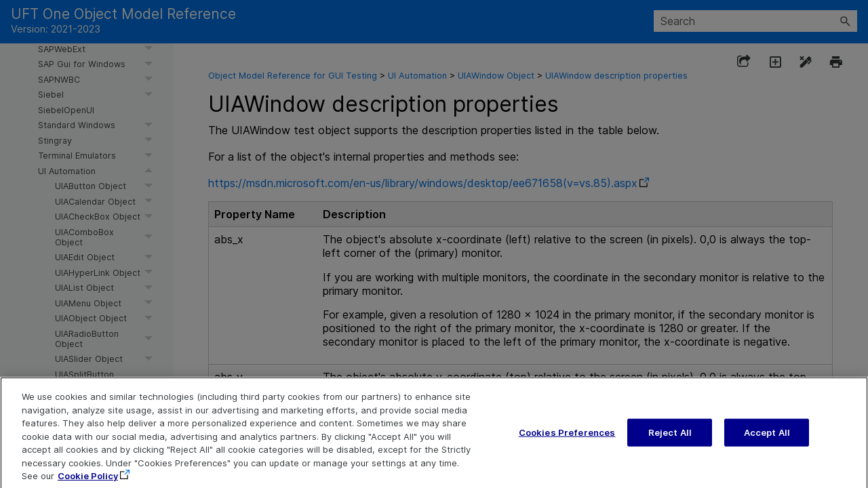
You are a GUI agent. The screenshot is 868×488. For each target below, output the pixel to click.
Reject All (670, 441)
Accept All (767, 441)
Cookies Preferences (567, 441)
